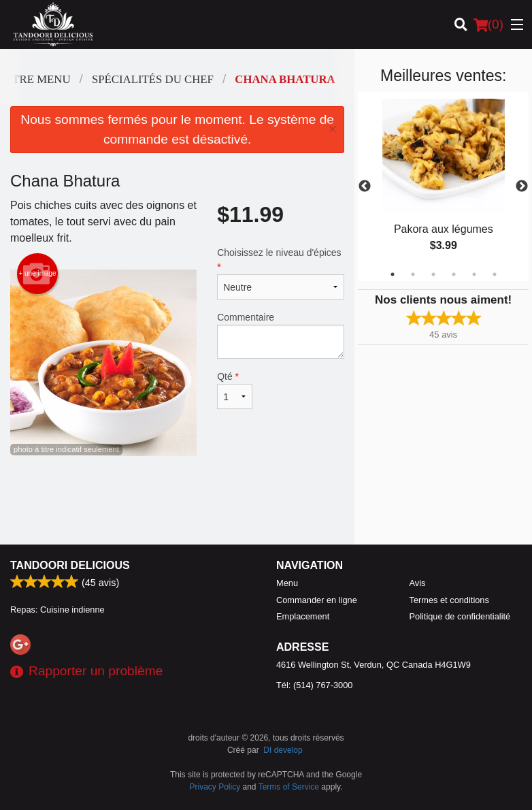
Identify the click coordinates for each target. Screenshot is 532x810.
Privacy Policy (215, 787)
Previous (365, 187)
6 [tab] (495, 274)
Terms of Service (289, 787)
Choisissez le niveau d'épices (281, 273)
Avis (418, 583)
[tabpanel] (443, 187)
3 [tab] (433, 274)
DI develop (283, 750)
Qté (235, 390)
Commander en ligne (317, 600)
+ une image (37, 274)
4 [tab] (454, 274)
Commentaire (281, 335)
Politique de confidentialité (460, 616)
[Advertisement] (177, 500)
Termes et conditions (449, 600)
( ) (488, 25)
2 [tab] (413, 274)
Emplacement (303, 616)
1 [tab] (393, 274)
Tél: (314, 685)
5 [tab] (474, 274)
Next (522, 187)
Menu (287, 583)
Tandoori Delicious (70, 565)
